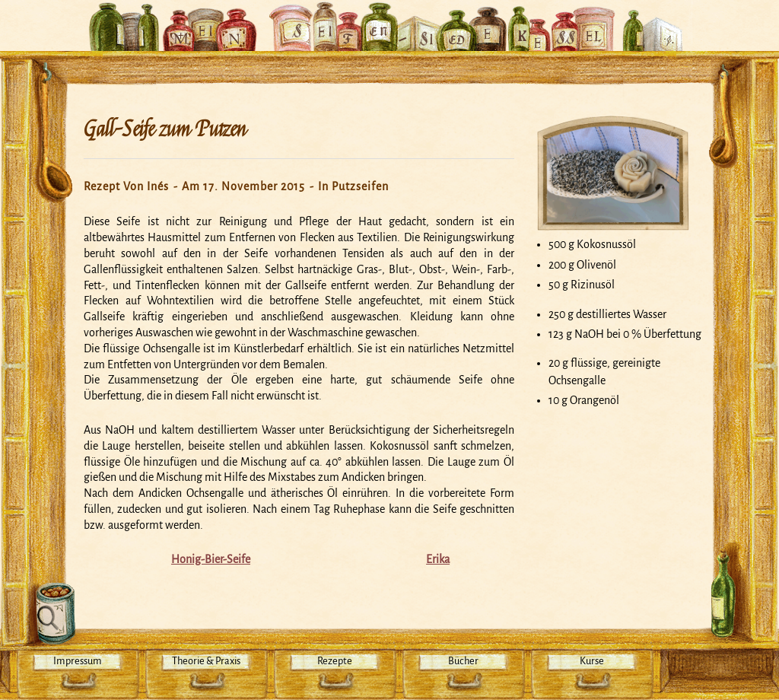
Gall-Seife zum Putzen (165, 129)
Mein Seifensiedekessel (389, 18)
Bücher (463, 661)
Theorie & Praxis (206, 661)
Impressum (78, 661)
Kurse (592, 661)
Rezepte (335, 661)
